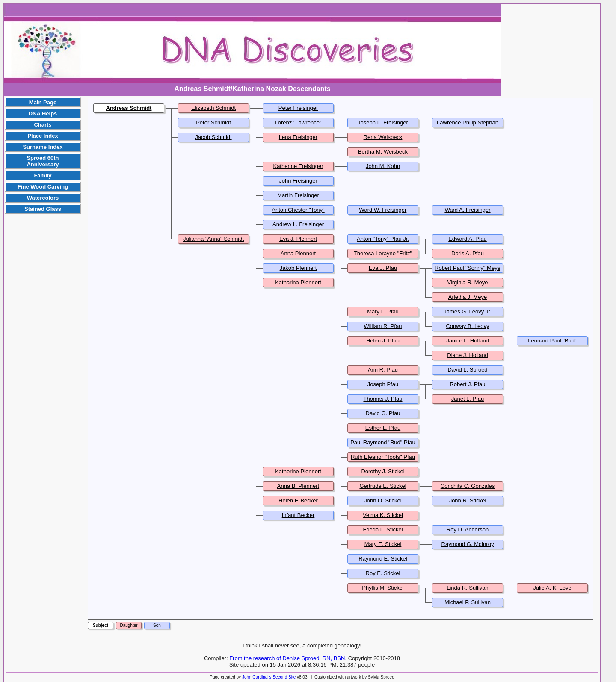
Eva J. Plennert (298, 239)
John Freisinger (298, 181)
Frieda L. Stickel (383, 530)
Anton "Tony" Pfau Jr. (383, 239)
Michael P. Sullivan (468, 602)
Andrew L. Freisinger (298, 224)
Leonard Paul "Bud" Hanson (552, 344)
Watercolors (43, 198)
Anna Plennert (298, 253)
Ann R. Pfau (383, 370)
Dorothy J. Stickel (383, 471)
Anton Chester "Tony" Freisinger (298, 213)
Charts (43, 125)
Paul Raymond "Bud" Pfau (383, 442)
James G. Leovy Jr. (467, 311)
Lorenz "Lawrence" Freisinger (298, 126)
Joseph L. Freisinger (383, 123)
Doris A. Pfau (468, 253)
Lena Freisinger (298, 137)
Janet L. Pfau (468, 399)
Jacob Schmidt (213, 137)
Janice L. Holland (468, 341)
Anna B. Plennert (298, 486)
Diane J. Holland (467, 355)
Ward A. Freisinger (467, 210)
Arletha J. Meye (468, 297)
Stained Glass (43, 209)
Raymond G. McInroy (468, 544)
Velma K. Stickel (383, 515)
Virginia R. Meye (467, 282)
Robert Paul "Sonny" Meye (468, 268)
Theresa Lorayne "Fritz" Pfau (383, 257)
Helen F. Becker (298, 500)
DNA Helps (43, 114)
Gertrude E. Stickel (383, 486)
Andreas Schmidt (129, 108)
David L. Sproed (467, 370)
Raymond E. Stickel (383, 559)
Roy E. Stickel (383, 573)
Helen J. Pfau (383, 341)
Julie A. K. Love (552, 588)
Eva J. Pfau (383, 268)
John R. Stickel (468, 500)
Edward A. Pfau (468, 239)
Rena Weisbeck (383, 137)
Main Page (43, 102)
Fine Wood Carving (43, 187)
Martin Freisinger (298, 195)
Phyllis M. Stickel (383, 588)
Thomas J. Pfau (383, 399)
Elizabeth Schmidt (213, 108)
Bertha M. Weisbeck (383, 152)
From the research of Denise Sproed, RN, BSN (287, 658)
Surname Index (43, 147)
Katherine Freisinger (298, 166)
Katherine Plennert (298, 471)
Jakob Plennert (298, 268)
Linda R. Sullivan (468, 588)
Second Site (284, 677)
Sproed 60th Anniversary (43, 161)
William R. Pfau (383, 326)
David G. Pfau (383, 413)
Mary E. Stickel (383, 544)
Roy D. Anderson (468, 530)
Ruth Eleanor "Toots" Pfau (383, 457)
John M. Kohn (383, 166)
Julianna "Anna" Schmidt (213, 239)
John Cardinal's (257, 677)
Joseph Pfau (383, 384)
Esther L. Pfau (383, 428)
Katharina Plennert (298, 282)
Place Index (43, 136)
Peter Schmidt (213, 123)
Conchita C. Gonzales (468, 486)
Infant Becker (298, 515)
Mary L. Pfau (383, 311)
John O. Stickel (383, 500)
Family (43, 176)
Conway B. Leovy (467, 326)
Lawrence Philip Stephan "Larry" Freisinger (468, 126)
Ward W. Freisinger (383, 210)
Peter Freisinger (298, 108)
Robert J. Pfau (467, 384)
